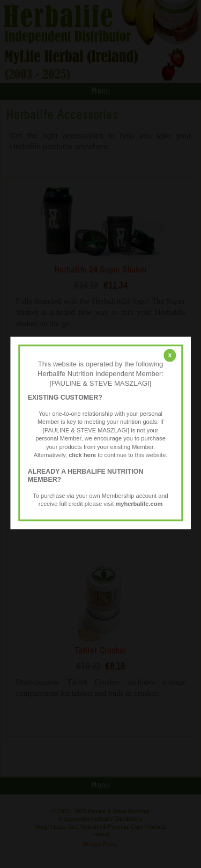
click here (82, 455)
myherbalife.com (139, 504)
